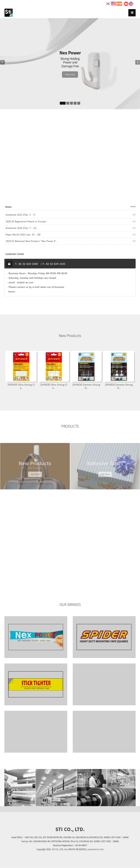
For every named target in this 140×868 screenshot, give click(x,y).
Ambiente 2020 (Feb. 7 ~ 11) (21, 228)
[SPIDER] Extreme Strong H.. (86, 386)
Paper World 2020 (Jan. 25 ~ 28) (23, 235)
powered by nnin (96, 849)
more (133, 206)
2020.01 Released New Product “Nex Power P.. (31, 241)
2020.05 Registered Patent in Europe (26, 221)
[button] (5, 64)
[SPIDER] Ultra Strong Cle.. (21, 386)
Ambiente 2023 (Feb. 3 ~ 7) (20, 215)
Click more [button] (70, 75)
